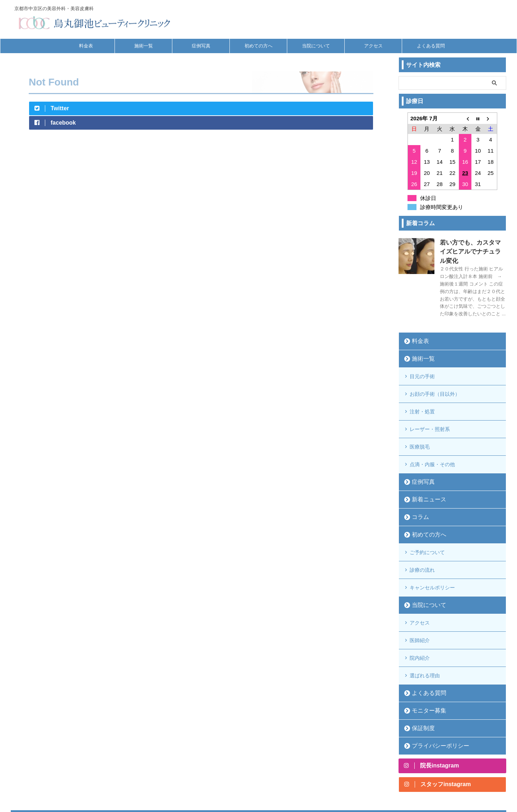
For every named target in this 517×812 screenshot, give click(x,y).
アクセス (373, 46)
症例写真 (201, 46)
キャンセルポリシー (432, 552)
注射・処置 (422, 393)
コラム (418, 488)
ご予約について (427, 522)
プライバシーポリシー (434, 697)
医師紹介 (420, 599)
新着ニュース (425, 471)
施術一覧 (144, 46)
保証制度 (420, 679)
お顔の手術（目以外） (435, 378)
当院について (316, 46)
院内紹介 (420, 613)
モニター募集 (425, 662)
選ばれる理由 (425, 628)
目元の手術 (422, 363)
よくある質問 (431, 46)
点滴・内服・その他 (432, 437)
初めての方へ (258, 46)
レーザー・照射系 (430, 408)
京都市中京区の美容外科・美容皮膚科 (258, 775)
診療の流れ (422, 537)
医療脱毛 (420, 422)
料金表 (86, 46)
